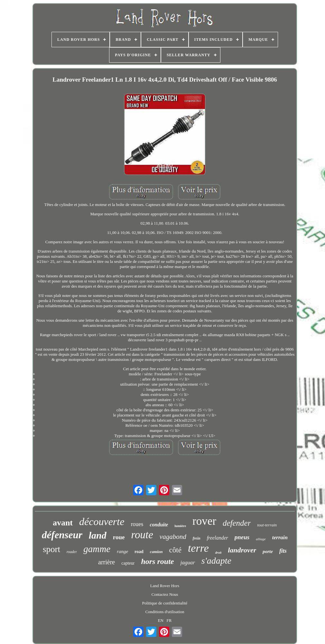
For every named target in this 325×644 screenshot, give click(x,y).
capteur (128, 563)
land (98, 535)
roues (137, 524)
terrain (280, 537)
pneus (242, 537)
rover (204, 521)
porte (268, 551)
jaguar (187, 563)
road (139, 552)
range (122, 551)
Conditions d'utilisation (165, 612)
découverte (102, 522)
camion (156, 552)
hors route (157, 561)
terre (198, 548)
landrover (242, 550)
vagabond (173, 537)
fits (283, 551)
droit (218, 553)
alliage (261, 539)
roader (72, 552)
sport (51, 549)
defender (237, 523)
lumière (180, 526)
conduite (159, 525)
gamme (97, 549)
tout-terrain (267, 525)
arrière (107, 562)
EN (161, 620)
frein (197, 538)
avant (63, 523)
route (142, 535)
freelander (218, 538)
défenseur (62, 535)
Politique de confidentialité (165, 603)
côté (175, 550)
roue (119, 537)
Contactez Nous (165, 594)
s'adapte (216, 561)
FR (169, 620)
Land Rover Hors (165, 586)
